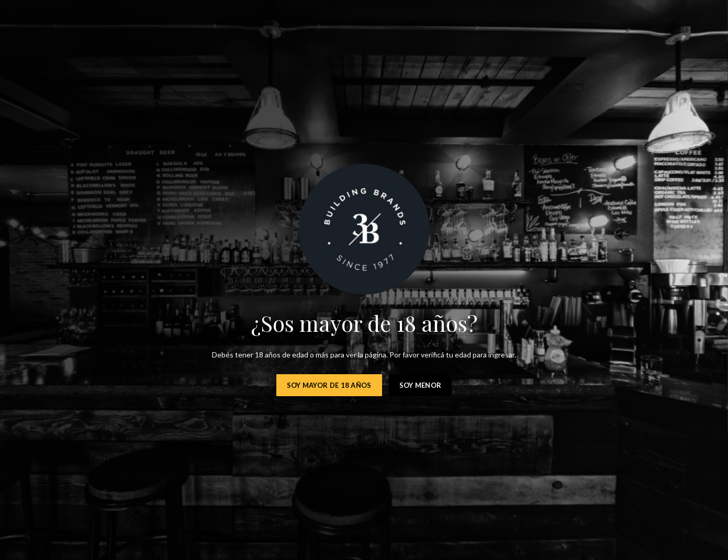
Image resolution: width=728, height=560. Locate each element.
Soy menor (421, 385)
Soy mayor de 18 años (329, 385)
